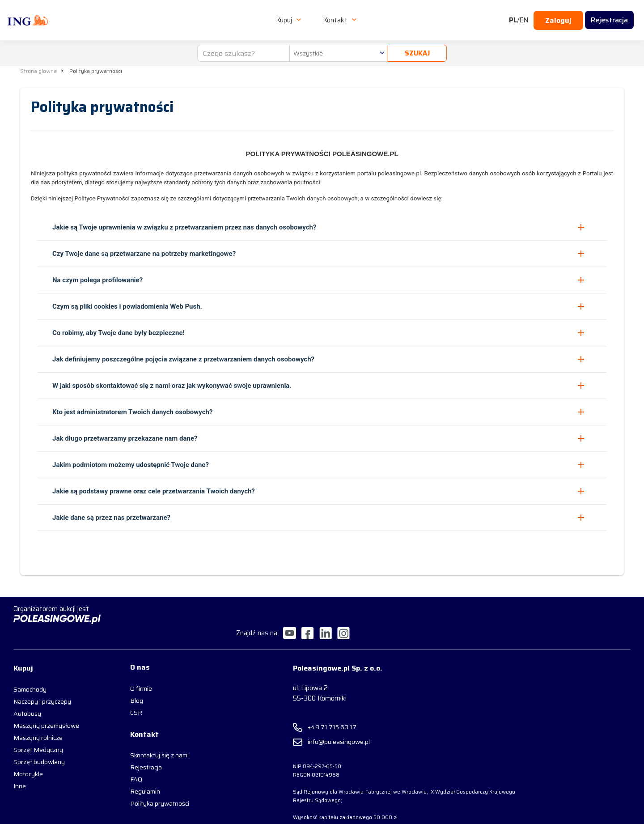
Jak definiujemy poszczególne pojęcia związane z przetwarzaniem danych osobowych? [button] (183, 358)
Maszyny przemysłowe (46, 707)
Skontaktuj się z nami (148, 739)
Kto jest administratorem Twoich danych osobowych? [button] (132, 411)
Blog (125, 683)
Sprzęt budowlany (39, 743)
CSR (125, 695)
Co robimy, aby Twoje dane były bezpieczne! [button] (119, 332)
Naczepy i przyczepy (42, 683)
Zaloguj (558, 16)
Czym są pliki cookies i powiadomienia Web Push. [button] (127, 306)
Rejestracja (134, 751)
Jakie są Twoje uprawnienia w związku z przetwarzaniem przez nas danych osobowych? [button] (184, 226)
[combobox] (337, 46)
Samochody (30, 671)
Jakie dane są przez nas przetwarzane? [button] (111, 517)
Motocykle (28, 755)
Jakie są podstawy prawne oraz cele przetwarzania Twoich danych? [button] (154, 490)
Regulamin (133, 775)
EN (524, 16)
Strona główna (38, 71)
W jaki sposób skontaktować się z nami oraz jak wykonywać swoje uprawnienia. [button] (172, 385)
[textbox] (337, 46)
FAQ (125, 763)
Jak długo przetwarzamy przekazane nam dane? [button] (125, 437)
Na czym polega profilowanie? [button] (97, 279)
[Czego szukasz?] (242, 46)
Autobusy (27, 695)
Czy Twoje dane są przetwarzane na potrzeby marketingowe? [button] (144, 253)
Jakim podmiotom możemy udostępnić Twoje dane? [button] (131, 464)
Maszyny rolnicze (38, 719)
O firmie (129, 671)
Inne (20, 767)
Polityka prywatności (148, 787)
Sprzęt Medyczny (38, 731)
